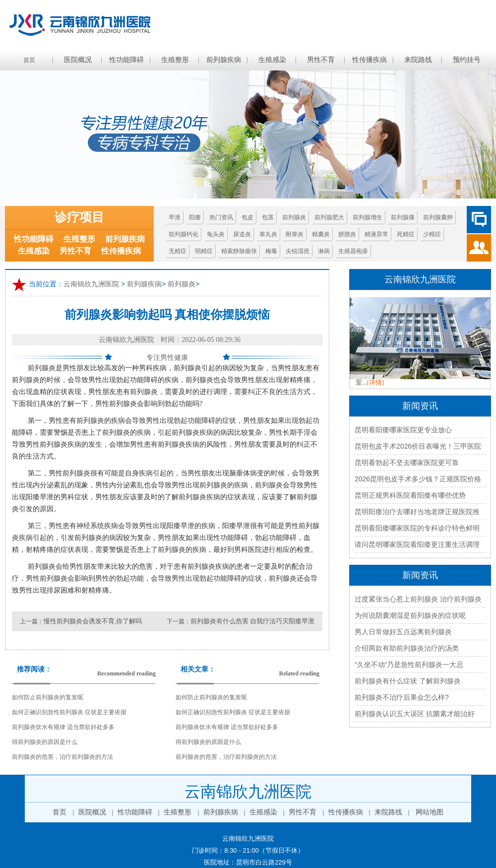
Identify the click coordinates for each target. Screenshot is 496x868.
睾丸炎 (268, 234)
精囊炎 (321, 234)
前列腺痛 (403, 217)
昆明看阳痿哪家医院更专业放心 (403, 430)
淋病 (324, 251)
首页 (29, 60)
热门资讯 (221, 217)
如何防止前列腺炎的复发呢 (48, 697)
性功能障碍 (126, 60)
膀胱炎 (347, 234)
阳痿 (195, 217)
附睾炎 (295, 234)
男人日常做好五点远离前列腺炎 (403, 632)
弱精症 (204, 251)
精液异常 (376, 234)
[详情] (376, 382)
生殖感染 (272, 60)
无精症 (178, 251)
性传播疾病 (370, 60)
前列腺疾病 (224, 60)
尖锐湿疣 (298, 251)
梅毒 (271, 251)
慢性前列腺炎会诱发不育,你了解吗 (93, 621)
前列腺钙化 (184, 234)
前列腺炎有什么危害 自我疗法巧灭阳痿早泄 (252, 621)
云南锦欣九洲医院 (91, 284)
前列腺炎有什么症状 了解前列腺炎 (408, 681)
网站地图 (430, 812)
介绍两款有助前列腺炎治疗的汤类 (407, 648)
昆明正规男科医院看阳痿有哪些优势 (410, 495)
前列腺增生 (368, 217)
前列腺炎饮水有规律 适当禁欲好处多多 (63, 727)
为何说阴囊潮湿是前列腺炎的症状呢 (410, 615)
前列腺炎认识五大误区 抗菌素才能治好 (415, 714)
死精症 (406, 234)
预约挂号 (467, 60)
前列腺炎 (294, 217)
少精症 (432, 234)
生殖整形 (175, 60)
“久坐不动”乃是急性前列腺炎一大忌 (409, 665)
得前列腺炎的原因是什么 (45, 742)
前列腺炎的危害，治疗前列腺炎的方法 (62, 757)
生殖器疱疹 (353, 251)
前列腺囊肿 (438, 217)
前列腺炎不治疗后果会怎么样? (402, 697)
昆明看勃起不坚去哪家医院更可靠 (407, 463)
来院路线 (418, 60)
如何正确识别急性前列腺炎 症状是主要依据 (69, 712)
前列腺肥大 (329, 217)
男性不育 (321, 60)
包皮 (248, 217)
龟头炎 (216, 234)
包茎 (268, 217)
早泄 (175, 217)
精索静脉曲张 (239, 251)
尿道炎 (242, 234)
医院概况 (78, 60)
